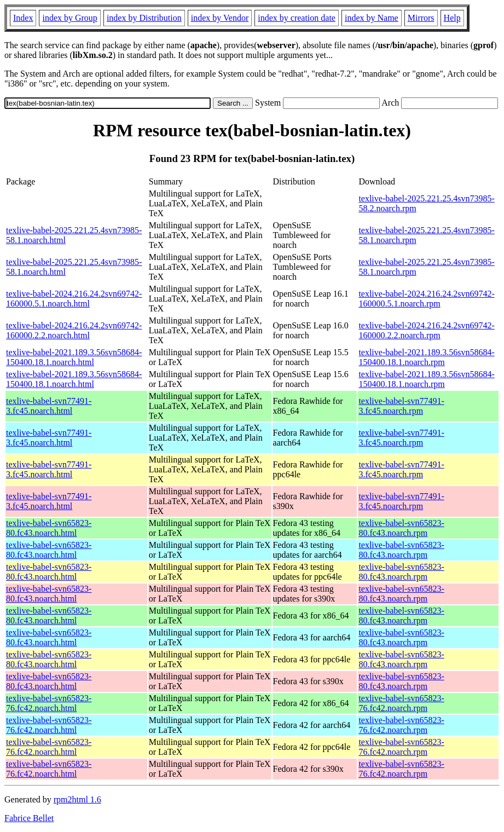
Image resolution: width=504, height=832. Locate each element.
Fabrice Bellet (29, 818)
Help (452, 18)
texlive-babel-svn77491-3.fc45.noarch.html (49, 406)
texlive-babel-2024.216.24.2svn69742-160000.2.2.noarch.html (74, 330)
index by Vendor (220, 18)
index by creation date (297, 18)
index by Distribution (144, 18)
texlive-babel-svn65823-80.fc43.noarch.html (49, 528)
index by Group (69, 18)
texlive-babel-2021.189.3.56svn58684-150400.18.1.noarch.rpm (426, 357)
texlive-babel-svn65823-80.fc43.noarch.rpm (401, 528)
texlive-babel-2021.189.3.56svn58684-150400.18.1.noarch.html (74, 357)
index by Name (372, 18)
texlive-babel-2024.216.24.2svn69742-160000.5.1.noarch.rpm (426, 299)
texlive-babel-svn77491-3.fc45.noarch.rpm (401, 406)
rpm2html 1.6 (77, 799)
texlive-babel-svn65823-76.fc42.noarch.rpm (401, 703)
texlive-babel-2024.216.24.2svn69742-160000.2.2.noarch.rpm (426, 330)
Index (23, 18)
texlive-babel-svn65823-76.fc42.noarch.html (49, 703)
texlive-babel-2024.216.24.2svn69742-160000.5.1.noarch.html (74, 299)
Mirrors (421, 18)
